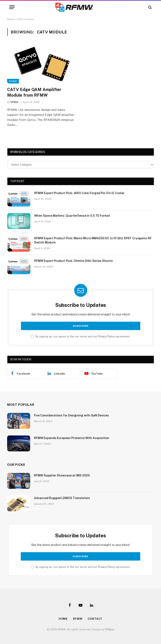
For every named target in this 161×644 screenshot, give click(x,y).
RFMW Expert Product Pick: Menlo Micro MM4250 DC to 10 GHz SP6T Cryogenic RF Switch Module (93, 240)
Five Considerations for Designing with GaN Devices (71, 415)
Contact (95, 619)
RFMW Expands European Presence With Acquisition (72, 438)
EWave (13, 81)
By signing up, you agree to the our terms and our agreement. (81, 336)
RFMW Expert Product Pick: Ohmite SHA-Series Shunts (73, 261)
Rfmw (78, 619)
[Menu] (12, 7)
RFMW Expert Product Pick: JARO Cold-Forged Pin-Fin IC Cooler (79, 193)
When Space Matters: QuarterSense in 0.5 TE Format (72, 216)
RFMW (14, 102)
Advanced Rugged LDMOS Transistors (62, 498)
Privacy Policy (106, 336)
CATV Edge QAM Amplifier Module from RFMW (34, 92)
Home (11, 19)
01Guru (110, 629)
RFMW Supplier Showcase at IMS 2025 (62, 475)
